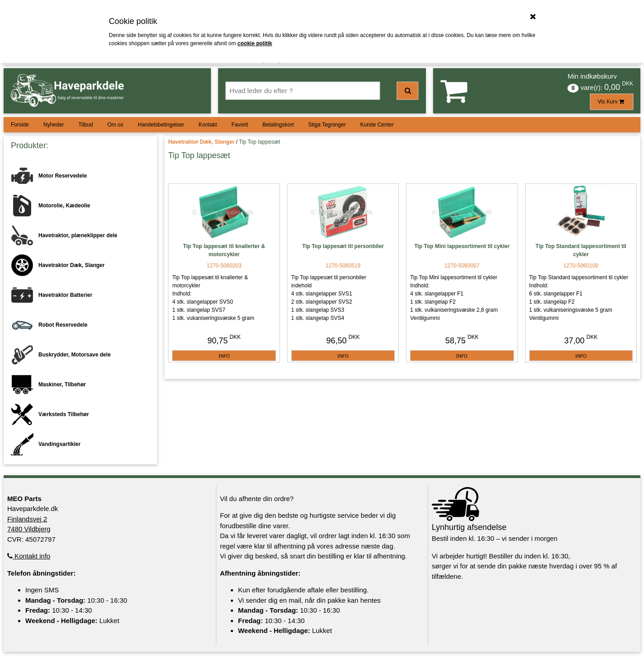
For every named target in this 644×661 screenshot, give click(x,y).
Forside (20, 125)
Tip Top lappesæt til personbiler (343, 246)
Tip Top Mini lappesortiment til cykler (462, 246)
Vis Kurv (611, 102)
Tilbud (85, 125)
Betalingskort (278, 125)
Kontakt (208, 125)
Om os (115, 125)
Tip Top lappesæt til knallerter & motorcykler (224, 250)
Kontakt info (29, 556)
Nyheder (54, 125)
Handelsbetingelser (161, 125)
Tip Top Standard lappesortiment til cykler (581, 250)
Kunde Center (377, 125)
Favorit (240, 125)
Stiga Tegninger (327, 125)
